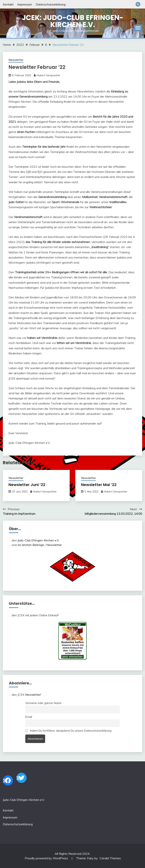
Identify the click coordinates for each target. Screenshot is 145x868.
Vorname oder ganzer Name (43, 703)
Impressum (25, 4)
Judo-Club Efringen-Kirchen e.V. (38, 540)
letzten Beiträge (33, 545)
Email (29, 717)
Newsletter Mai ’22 (99, 485)
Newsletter (16, 60)
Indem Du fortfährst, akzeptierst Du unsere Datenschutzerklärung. (69, 731)
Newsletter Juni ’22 (27, 485)
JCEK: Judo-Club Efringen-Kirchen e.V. (73, 21)
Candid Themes (110, 858)
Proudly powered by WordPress (47, 858)
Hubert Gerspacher (48, 75)
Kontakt (8, 4)
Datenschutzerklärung (51, 4)
